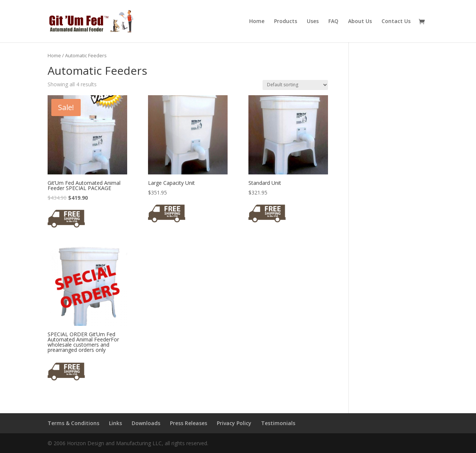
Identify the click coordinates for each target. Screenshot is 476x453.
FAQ (333, 22)
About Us (360, 22)
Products (286, 22)
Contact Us (396, 22)
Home (257, 22)
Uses (313, 22)
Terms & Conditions (73, 423)
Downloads (146, 423)
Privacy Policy (234, 423)
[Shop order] (295, 85)
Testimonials (278, 423)
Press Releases (189, 423)
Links (115, 423)
